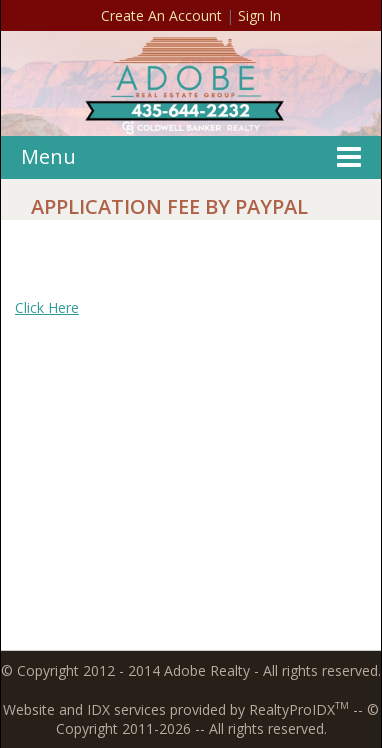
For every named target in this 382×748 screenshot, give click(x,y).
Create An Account (161, 15)
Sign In (259, 15)
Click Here (47, 307)
